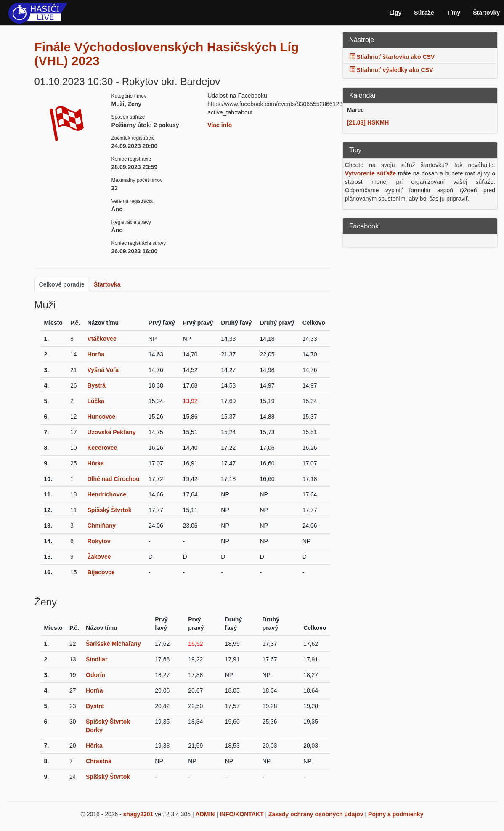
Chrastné (99, 761)
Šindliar (97, 659)
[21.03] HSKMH (368, 122)
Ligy (396, 13)
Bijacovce (101, 572)
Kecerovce (102, 448)
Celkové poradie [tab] (62, 284)
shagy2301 (138, 814)
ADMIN (205, 814)
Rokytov (99, 541)
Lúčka (95, 401)
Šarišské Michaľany (113, 644)
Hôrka (95, 463)
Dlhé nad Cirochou (113, 479)
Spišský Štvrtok (109, 510)
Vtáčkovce (102, 339)
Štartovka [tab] (107, 284)
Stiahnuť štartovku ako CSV (392, 57)
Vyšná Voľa (103, 370)
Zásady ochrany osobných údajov (316, 814)
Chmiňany (101, 526)
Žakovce (99, 557)
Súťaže (424, 13)
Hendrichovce (107, 494)
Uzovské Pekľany (111, 432)
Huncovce (101, 417)
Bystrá (96, 385)
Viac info (220, 125)
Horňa (95, 354)
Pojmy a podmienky (396, 814)
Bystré (95, 706)
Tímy (454, 13)
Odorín (95, 675)
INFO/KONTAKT (242, 814)
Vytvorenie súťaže (370, 173)
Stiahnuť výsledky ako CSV (391, 70)
